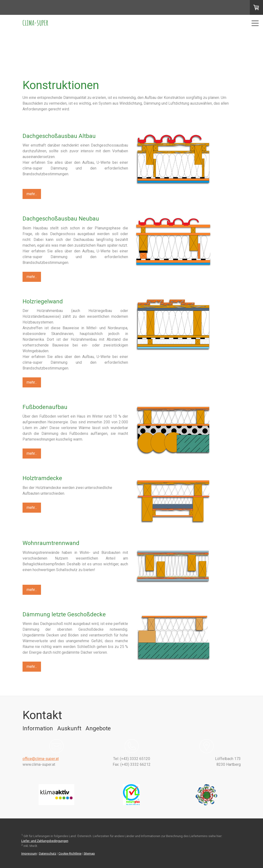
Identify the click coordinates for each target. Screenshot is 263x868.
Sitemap (89, 854)
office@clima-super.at (41, 759)
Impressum (29, 854)
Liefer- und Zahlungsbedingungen (45, 841)
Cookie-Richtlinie (70, 854)
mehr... (32, 194)
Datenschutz (48, 854)
